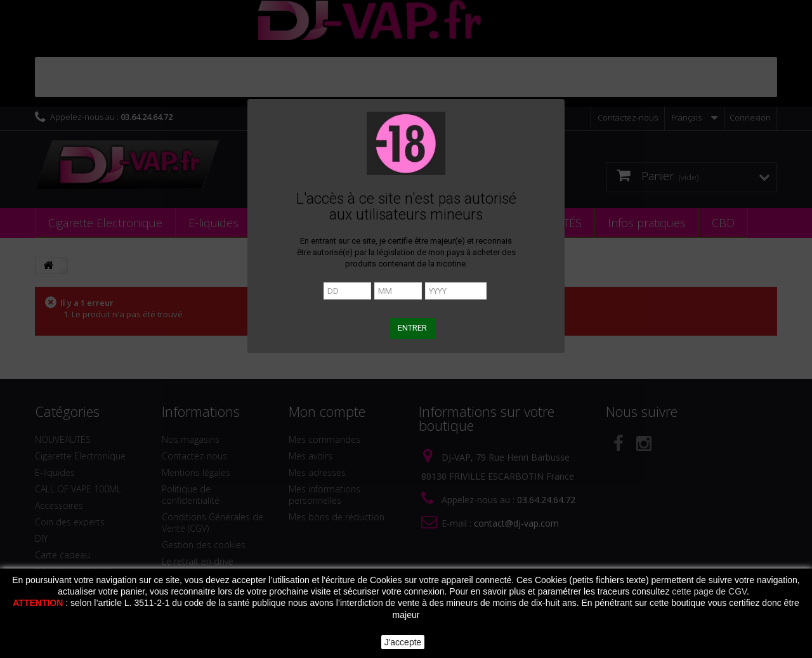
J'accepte (403, 642)
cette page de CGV (709, 591)
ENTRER (412, 328)
